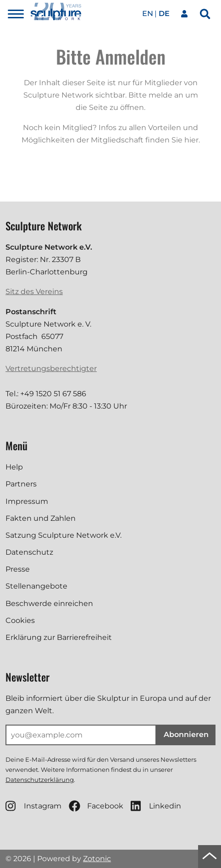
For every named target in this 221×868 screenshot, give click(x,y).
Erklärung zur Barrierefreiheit (59, 637)
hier (191, 140)
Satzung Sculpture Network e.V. (64, 535)
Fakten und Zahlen (41, 518)
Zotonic (97, 859)
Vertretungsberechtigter (51, 368)
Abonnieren (186, 734)
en (148, 14)
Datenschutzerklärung (40, 780)
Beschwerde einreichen (49, 603)
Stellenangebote (36, 586)
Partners (21, 484)
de (164, 14)
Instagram (33, 806)
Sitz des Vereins (34, 292)
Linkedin (156, 806)
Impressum (27, 501)
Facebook (96, 806)
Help (14, 467)
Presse (18, 569)
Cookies (20, 620)
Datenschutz (29, 552)
